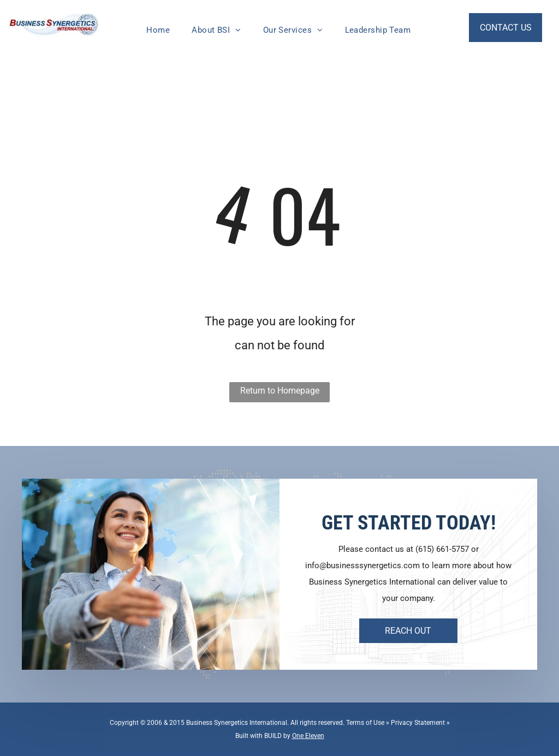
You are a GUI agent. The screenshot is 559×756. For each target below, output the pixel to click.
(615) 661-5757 (442, 549)
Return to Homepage (280, 391)
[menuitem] (158, 30)
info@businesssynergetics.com (362, 565)
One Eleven (308, 736)
